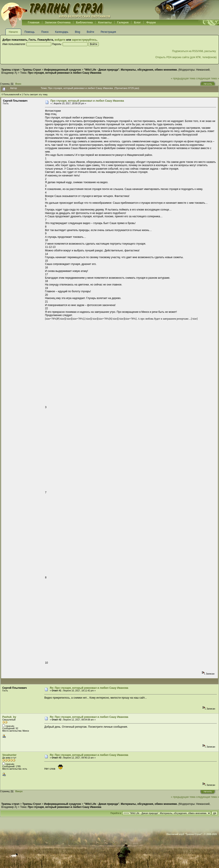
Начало (13, 32)
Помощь (30, 32)
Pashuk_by (9, 717)
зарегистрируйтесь (84, 40)
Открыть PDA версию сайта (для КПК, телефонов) (186, 57)
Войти (90, 32)
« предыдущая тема (183, 78)
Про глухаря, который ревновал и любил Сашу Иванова (87, 101)
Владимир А (9, 73)
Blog (78, 32)
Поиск (45, 32)
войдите (60, 40)
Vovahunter (9, 755)
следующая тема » (208, 78)
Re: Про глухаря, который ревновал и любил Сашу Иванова (89, 688)
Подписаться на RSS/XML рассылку (194, 51)
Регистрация (108, 32)
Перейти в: (116, 813)
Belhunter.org (56, 10)
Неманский (203, 70)
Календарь (62, 32)
